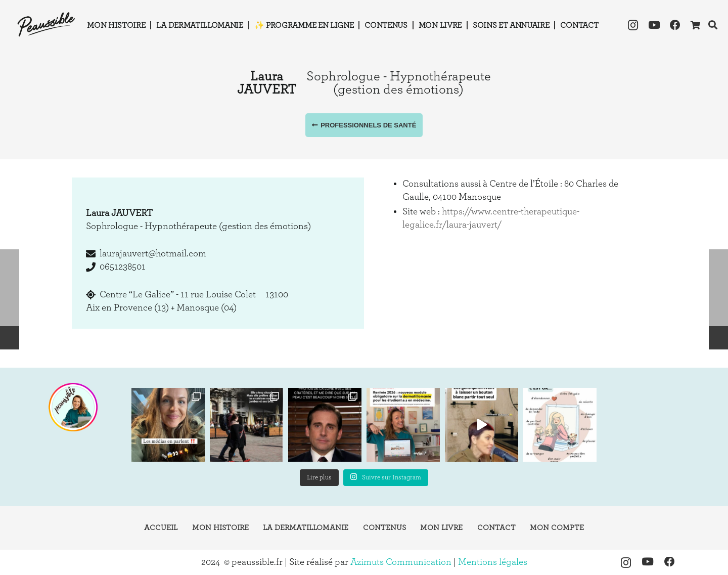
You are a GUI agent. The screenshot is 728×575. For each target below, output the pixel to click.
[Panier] (695, 25)
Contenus (384, 528)
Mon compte (557, 528)
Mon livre (441, 528)
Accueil (161, 528)
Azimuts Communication (401, 562)
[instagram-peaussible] (73, 407)
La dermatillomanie (306, 528)
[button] (713, 25)
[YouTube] (654, 25)
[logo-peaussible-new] (47, 25)
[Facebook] (675, 25)
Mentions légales (493, 562)
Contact (496, 528)
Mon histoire (220, 528)
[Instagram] (633, 25)
